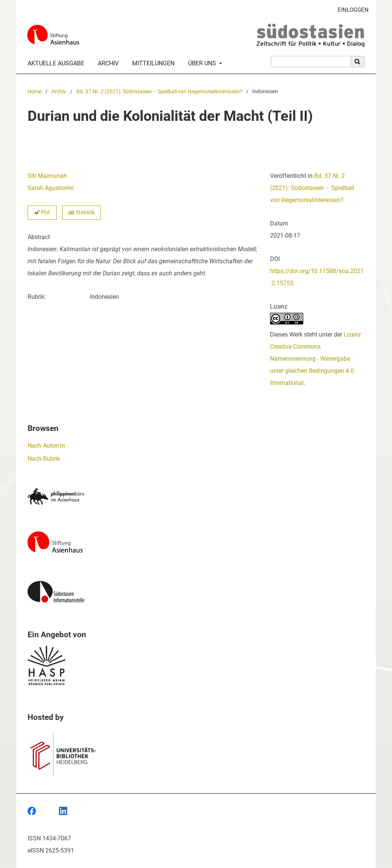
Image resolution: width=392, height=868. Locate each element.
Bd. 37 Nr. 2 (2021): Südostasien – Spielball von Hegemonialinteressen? (159, 92)
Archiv (107, 63)
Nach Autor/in (46, 446)
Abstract (39, 237)
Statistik (82, 212)
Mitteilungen (152, 63)
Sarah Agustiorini (51, 188)
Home (35, 92)
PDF (42, 212)
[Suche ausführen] (358, 62)
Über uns (201, 63)
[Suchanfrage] (311, 62)
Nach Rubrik (44, 459)
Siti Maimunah (47, 176)
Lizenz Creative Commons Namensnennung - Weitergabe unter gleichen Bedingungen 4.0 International (316, 359)
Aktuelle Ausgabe (54, 63)
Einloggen (350, 10)
